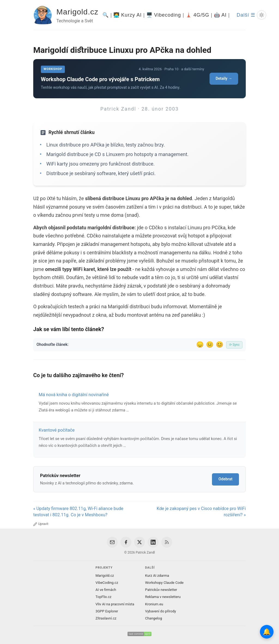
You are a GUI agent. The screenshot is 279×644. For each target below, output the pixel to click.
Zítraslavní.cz (106, 618)
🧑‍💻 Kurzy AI (128, 15)
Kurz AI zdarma (157, 576)
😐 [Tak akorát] (210, 345)
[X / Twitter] (139, 542)
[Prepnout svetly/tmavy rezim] (262, 15)
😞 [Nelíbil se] (200, 345)
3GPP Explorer (107, 611)
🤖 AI (220, 15)
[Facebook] (126, 542)
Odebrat (225, 479)
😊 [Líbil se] (220, 345)
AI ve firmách (106, 590)
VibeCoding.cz (107, 583)
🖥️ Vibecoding (164, 15)
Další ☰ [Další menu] (246, 15)
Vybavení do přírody (161, 611)
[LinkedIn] (153, 542)
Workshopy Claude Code (164, 583)
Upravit (41, 524)
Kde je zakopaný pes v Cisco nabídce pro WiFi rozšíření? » (201, 512)
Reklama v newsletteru (163, 597)
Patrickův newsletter (161, 590)
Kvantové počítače (57, 430)
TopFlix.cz (103, 597)
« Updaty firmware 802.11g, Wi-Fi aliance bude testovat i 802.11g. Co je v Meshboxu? (78, 512)
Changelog (154, 618)
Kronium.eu (154, 604)
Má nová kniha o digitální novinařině (74, 395)
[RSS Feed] (167, 542)
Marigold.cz (77, 12)
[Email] (112, 542)
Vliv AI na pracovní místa (115, 604)
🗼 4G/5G (197, 15)
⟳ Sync (234, 345)
